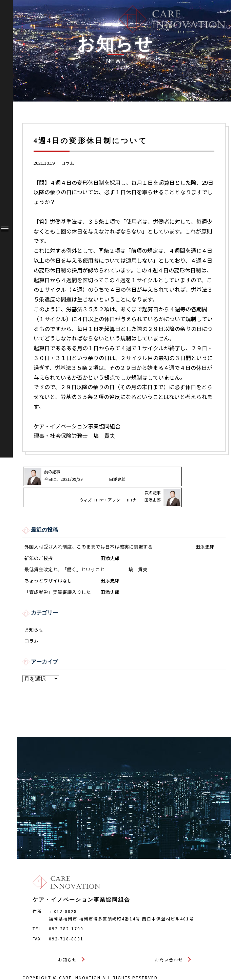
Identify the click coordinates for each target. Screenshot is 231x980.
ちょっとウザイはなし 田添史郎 (72, 567)
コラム (68, 163)
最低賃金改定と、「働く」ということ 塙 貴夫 (86, 555)
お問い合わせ (169, 947)
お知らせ (34, 616)
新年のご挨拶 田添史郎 (72, 543)
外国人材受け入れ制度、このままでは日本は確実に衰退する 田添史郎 (119, 531)
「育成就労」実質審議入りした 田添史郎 (72, 578)
